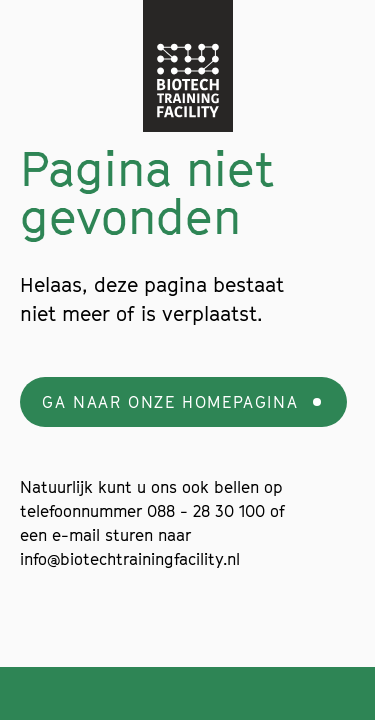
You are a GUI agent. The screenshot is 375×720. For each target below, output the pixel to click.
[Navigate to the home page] (188, 66)
